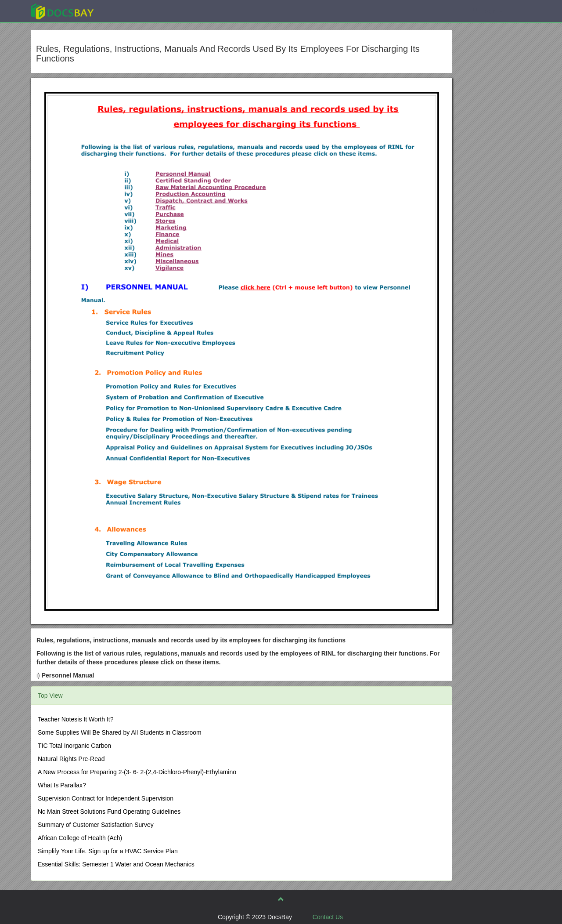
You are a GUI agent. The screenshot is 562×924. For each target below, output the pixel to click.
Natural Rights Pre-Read (71, 759)
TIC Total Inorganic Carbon (74, 746)
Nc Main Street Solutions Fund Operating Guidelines (109, 812)
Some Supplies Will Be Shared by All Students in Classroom (120, 732)
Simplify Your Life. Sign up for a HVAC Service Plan (108, 851)
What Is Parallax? (62, 785)
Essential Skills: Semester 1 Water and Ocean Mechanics (116, 864)
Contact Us (328, 917)
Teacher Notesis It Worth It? (76, 719)
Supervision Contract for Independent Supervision (106, 798)
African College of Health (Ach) (80, 838)
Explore (128, 11)
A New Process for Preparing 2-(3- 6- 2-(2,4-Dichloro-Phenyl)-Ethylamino (137, 772)
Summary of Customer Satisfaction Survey (96, 825)
